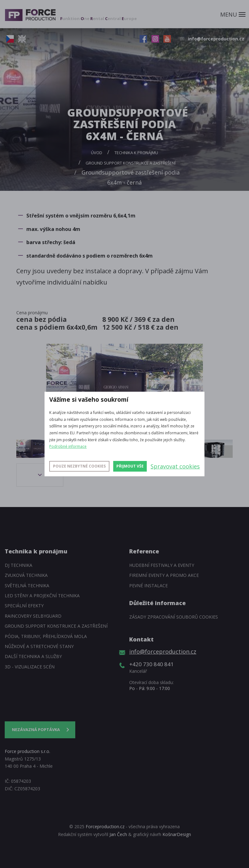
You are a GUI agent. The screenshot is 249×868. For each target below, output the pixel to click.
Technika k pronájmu (136, 153)
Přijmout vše (130, 466)
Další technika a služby (33, 656)
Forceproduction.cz (105, 826)
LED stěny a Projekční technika (42, 596)
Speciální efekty (24, 606)
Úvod (97, 153)
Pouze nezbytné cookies (79, 466)
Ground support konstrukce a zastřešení (131, 163)
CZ (10, 39)
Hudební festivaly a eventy (162, 565)
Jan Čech (118, 834)
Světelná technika (27, 586)
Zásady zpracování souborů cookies (174, 617)
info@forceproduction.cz (216, 39)
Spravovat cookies (175, 466)
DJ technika (19, 565)
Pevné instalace (148, 586)
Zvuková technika (26, 575)
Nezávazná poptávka (36, 729)
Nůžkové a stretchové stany (39, 646)
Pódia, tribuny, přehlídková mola (46, 636)
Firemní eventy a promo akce (164, 575)
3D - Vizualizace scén (30, 667)
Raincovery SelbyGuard (33, 616)
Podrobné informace (68, 446)
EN (22, 39)
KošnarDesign (177, 834)
